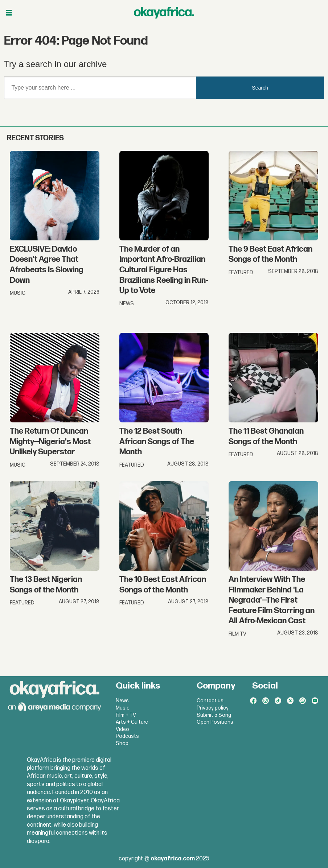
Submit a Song (214, 715)
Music (123, 708)
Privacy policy (213, 708)
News (122, 701)
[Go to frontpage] (164, 13)
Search (260, 88)
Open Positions (215, 722)
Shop (122, 743)
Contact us (210, 701)
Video (122, 729)
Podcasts (127, 736)
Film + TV (126, 715)
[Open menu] (9, 13)
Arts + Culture (132, 722)
